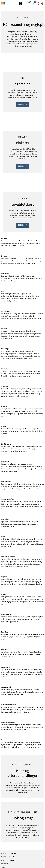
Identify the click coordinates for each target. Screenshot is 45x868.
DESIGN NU (6, 188)
